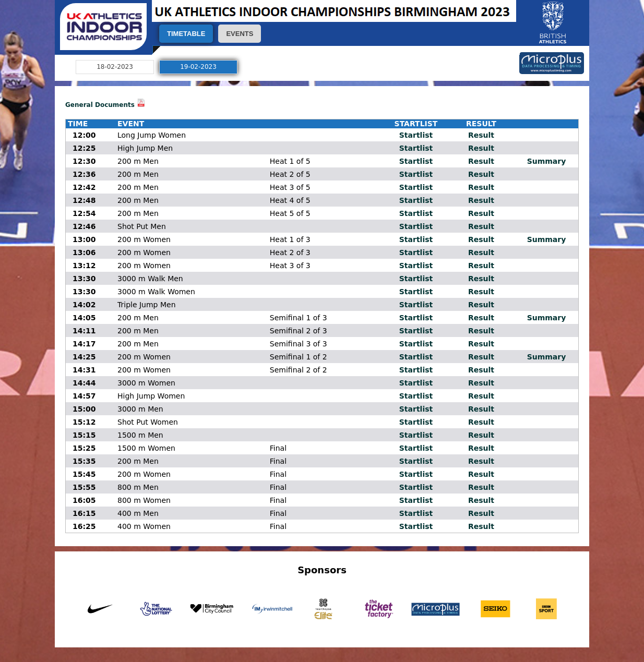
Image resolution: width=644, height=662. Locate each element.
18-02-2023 (115, 67)
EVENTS (240, 34)
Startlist (416, 135)
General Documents (100, 105)
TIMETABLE (186, 34)
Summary (547, 161)
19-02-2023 (198, 67)
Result (481, 135)
